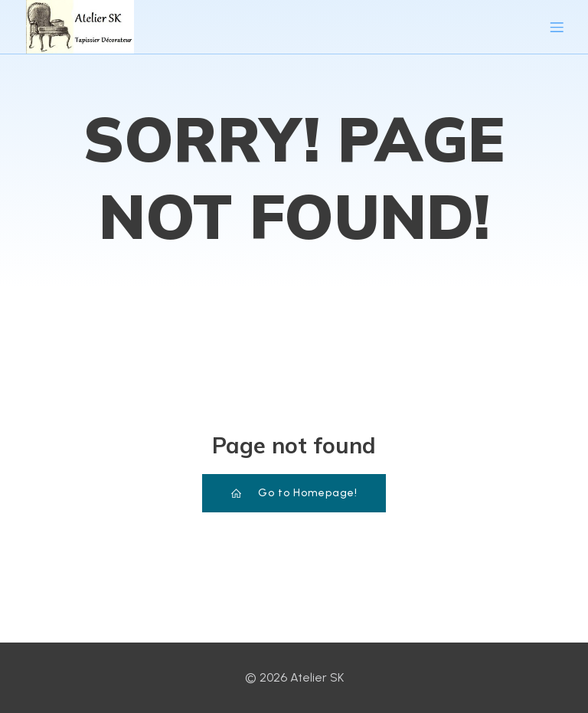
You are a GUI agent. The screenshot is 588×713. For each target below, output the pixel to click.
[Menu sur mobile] (557, 27)
